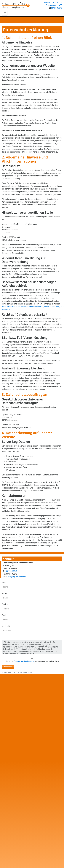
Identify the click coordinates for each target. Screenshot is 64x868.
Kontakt (47, 2)
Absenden (8, 667)
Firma (4, 582)
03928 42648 (56, 8)
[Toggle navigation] (5, 13)
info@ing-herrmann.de (17, 577)
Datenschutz (51, 5)
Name (4, 593)
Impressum (58, 2)
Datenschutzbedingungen (24, 661)
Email (4, 615)
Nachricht (6, 626)
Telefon (5, 604)
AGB (60, 5)
